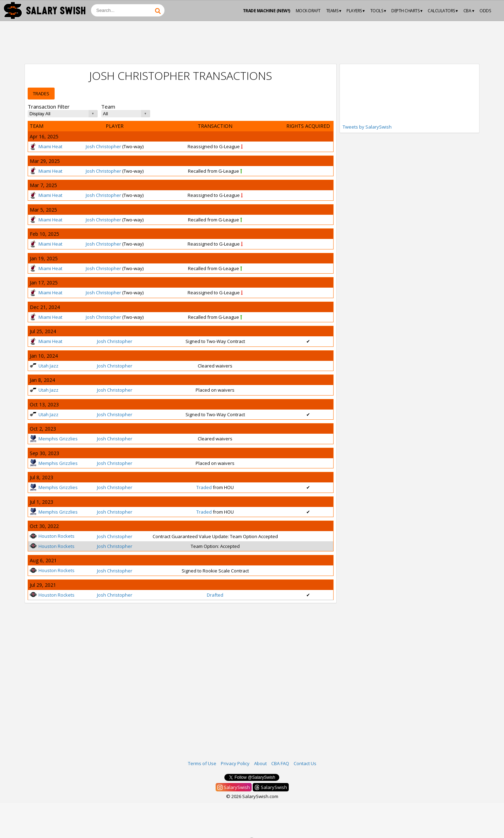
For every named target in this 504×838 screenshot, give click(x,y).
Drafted (215, 595)
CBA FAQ (280, 763)
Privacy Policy (235, 763)
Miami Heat (46, 146)
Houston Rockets (52, 536)
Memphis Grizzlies (54, 439)
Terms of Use (202, 763)
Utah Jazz (44, 366)
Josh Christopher (103, 146)
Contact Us (305, 763)
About (260, 763)
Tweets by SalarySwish (367, 127)
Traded (204, 487)
